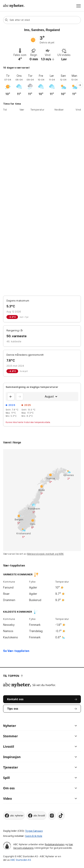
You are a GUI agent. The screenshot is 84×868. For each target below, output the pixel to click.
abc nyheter (14, 816)
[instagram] (52, 816)
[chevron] (59, 726)
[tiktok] (61, 816)
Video (8, 799)
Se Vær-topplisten (16, 651)
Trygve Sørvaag (34, 831)
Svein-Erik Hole (34, 836)
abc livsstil (36, 816)
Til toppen (13, 676)
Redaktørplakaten (55, 844)
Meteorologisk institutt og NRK (45, 554)
